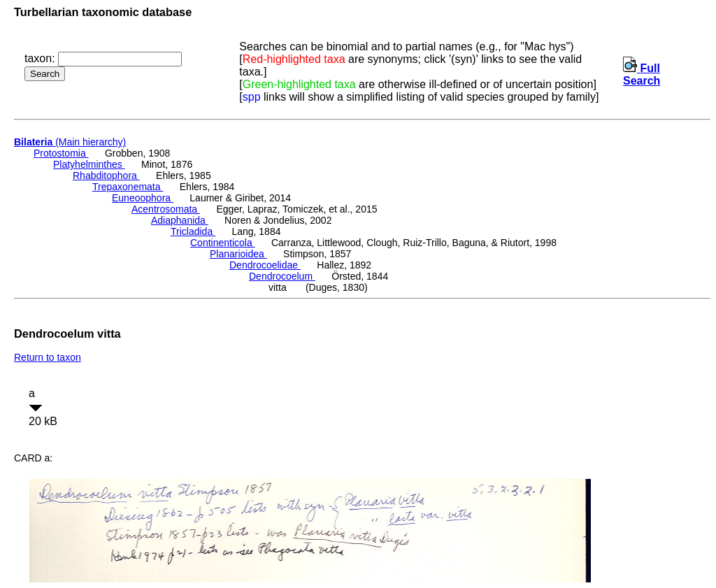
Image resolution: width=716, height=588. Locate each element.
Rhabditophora (106, 175)
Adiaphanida (180, 220)
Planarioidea (238, 254)
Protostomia (61, 153)
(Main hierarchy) (70, 142)
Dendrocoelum (282, 276)
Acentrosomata (166, 209)
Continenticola (223, 243)
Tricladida (193, 231)
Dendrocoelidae (265, 265)
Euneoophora (143, 198)
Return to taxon (48, 357)
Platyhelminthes (89, 164)
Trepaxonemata (128, 187)
